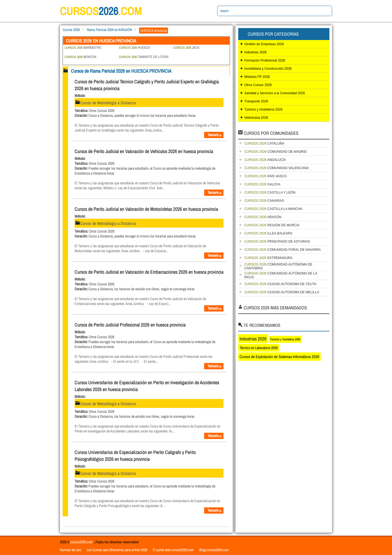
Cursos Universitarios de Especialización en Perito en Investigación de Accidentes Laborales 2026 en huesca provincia (147, 386)
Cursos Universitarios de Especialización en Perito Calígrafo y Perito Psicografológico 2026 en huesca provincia (135, 456)
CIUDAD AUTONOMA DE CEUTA (280, 284)
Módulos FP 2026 (257, 77)
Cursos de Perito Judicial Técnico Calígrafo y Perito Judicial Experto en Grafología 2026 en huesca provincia (147, 85)
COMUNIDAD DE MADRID (275, 152)
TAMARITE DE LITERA (144, 57)
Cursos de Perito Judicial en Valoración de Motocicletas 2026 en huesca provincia (146, 209)
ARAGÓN (263, 217)
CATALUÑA (264, 144)
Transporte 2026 (256, 101)
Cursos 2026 (71, 30)
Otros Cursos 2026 (258, 85)
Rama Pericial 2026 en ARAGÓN (109, 30)
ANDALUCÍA (265, 160)
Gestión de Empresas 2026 (264, 44)
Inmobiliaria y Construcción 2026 (268, 69)
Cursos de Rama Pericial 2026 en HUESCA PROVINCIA (121, 71)
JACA (186, 48)
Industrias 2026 (255, 52)
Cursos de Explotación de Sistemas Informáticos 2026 (279, 357)
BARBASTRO (83, 48)
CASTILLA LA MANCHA (273, 209)
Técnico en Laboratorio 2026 (259, 348)
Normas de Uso (71, 550)
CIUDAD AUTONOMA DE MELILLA (282, 292)
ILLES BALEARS (268, 233)
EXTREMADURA (268, 258)
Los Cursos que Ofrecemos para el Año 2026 (117, 550)
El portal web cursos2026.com (173, 550)
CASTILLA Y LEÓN (270, 193)
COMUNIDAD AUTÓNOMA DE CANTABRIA (278, 266)
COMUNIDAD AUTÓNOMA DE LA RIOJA (281, 275)
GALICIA (262, 184)
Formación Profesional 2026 (265, 60)
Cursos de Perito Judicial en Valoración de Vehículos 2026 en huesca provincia (144, 151)
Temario (215, 135)
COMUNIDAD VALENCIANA (276, 168)
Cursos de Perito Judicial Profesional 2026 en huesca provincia (130, 325)
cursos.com (101, 11)
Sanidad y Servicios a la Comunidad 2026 (275, 93)
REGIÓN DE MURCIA (272, 225)
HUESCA (134, 48)
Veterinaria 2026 (256, 118)
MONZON (80, 57)
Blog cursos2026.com (214, 550)
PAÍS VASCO (265, 176)
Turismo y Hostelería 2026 (263, 109)
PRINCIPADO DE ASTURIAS (277, 242)
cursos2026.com (82, 542)
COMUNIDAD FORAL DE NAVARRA (282, 250)
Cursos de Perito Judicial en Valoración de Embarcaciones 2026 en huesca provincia (149, 272)
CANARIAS (264, 201)
